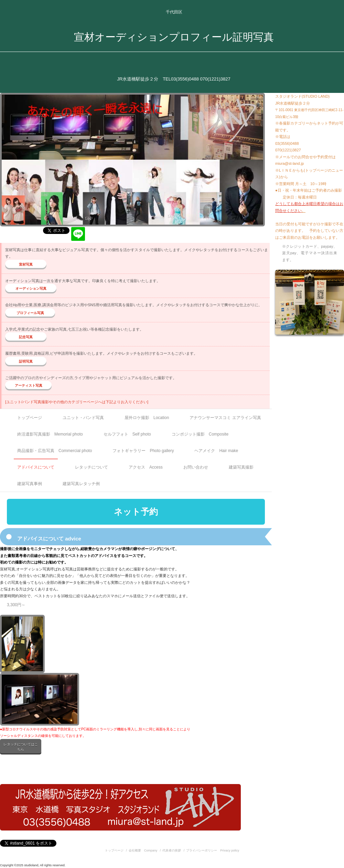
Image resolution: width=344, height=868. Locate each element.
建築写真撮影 (241, 467)
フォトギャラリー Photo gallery (143, 451)
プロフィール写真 (30, 313)
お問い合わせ (196, 467)
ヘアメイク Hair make (216, 451)
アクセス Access (146, 467)
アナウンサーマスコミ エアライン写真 (225, 418)
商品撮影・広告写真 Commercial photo (55, 451)
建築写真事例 (30, 484)
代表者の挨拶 (172, 850)
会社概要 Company (143, 850)
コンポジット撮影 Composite (200, 434)
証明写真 (26, 361)
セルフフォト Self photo (127, 434)
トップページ (30, 418)
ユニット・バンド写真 (83, 418)
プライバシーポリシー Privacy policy (213, 850)
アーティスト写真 (29, 385)
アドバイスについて (36, 467)
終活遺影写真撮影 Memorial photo (50, 434)
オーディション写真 (31, 288)
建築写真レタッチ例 (81, 484)
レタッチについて (92, 467)
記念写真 (26, 337)
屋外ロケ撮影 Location (147, 418)
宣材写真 (26, 264)
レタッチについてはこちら (21, 747)
